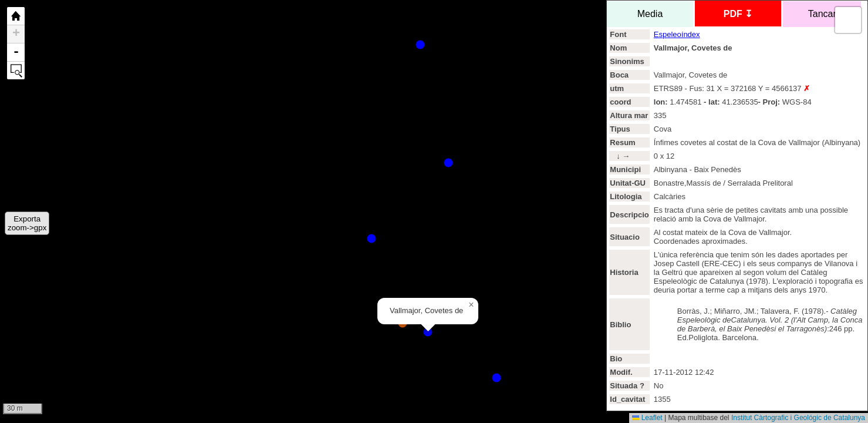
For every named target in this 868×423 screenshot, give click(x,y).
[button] (471, 305)
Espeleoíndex (677, 34)
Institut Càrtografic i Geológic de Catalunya (798, 418)
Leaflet (647, 418)
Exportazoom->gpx (27, 223)
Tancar (822, 14)
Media (650, 14)
